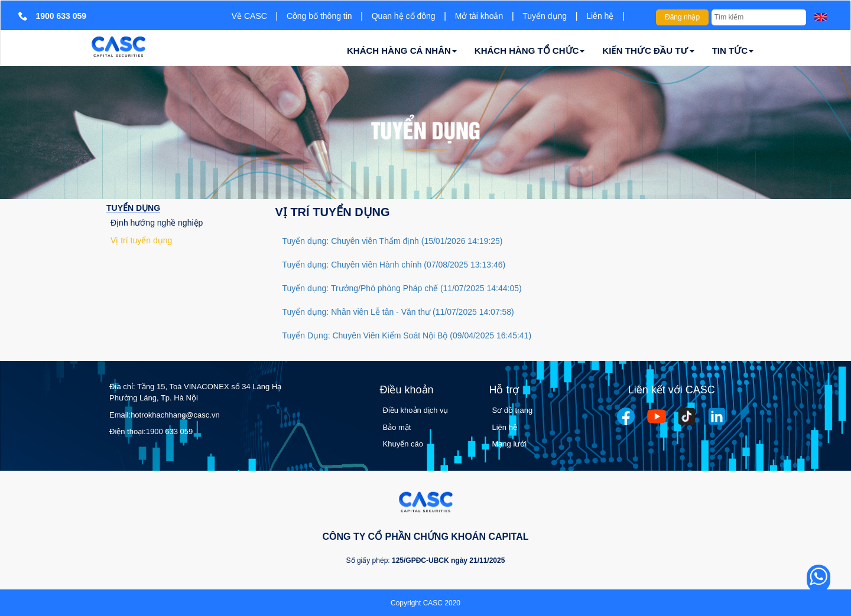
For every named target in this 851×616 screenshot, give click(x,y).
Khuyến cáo (403, 444)
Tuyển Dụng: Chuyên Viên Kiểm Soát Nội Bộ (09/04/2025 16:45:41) (407, 335)
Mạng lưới (510, 444)
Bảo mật (397, 427)
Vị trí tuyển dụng (141, 240)
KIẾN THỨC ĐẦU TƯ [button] (648, 50)
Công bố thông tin (319, 16)
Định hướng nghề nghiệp (157, 223)
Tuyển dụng (545, 16)
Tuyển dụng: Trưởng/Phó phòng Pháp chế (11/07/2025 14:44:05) (402, 288)
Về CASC (249, 16)
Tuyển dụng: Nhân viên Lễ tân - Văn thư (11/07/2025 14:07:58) (398, 312)
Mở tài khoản (479, 16)
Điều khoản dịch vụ (416, 410)
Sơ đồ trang (513, 410)
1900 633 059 (170, 431)
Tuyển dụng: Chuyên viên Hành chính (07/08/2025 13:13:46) (394, 265)
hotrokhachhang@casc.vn (175, 415)
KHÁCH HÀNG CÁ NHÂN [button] (402, 50)
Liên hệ (600, 16)
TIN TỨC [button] (733, 50)
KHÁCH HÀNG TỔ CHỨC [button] (530, 50)
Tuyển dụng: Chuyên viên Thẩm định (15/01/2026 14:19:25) (393, 241)
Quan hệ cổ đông (404, 16)
